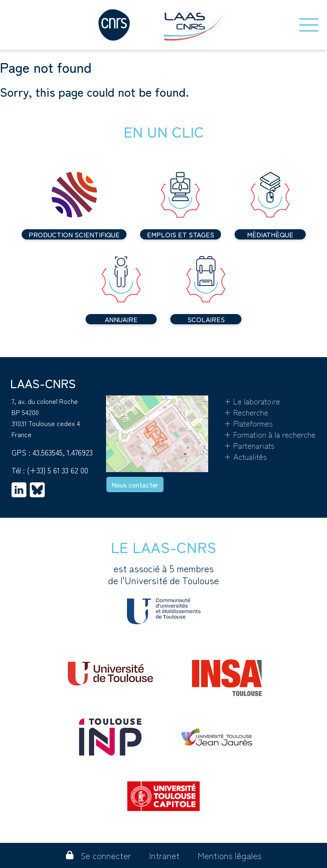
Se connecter (99, 855)
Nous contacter (135, 484)
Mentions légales (229, 855)
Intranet (164, 855)
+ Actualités (245, 456)
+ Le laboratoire (252, 401)
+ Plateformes (248, 423)
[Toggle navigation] (309, 25)
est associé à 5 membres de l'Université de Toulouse (163, 593)
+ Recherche (246, 412)
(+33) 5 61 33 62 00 (57, 470)
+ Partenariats (249, 445)
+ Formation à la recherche (270, 434)
